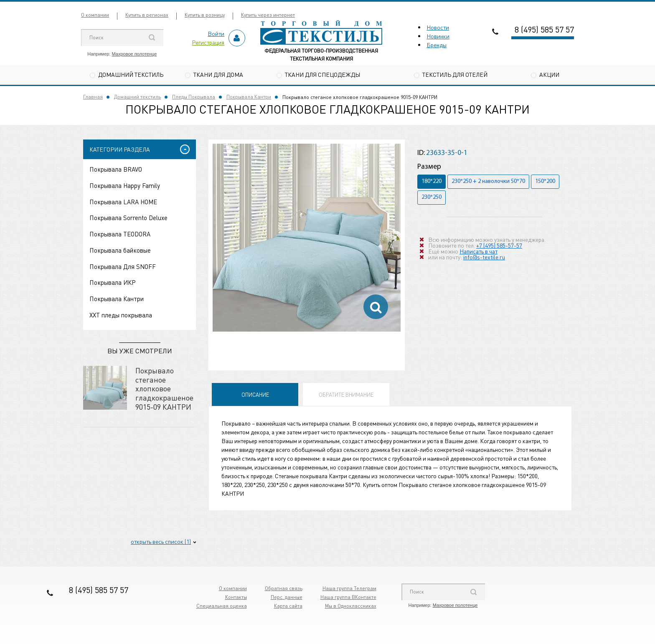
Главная (93, 97)
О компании (95, 15)
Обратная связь (284, 588)
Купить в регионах (147, 15)
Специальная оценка (222, 606)
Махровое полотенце (135, 54)
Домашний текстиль (131, 74)
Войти (216, 33)
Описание (255, 394)
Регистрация (208, 42)
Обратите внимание (346, 394)
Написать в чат (479, 251)
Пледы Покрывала (194, 97)
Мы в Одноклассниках (351, 606)
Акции (549, 74)
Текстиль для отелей (455, 74)
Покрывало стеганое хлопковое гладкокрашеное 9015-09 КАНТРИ (164, 388)
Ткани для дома (218, 74)
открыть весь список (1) (161, 541)
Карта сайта (288, 606)
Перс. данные (287, 597)
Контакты (236, 597)
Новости (438, 27)
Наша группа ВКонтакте (348, 597)
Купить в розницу (205, 15)
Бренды (437, 45)
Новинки (438, 36)
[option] (307, 238)
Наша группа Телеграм (349, 588)
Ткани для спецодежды (322, 74)
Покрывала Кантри (249, 97)
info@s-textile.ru (484, 257)
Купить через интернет (268, 15)
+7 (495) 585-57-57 (499, 245)
